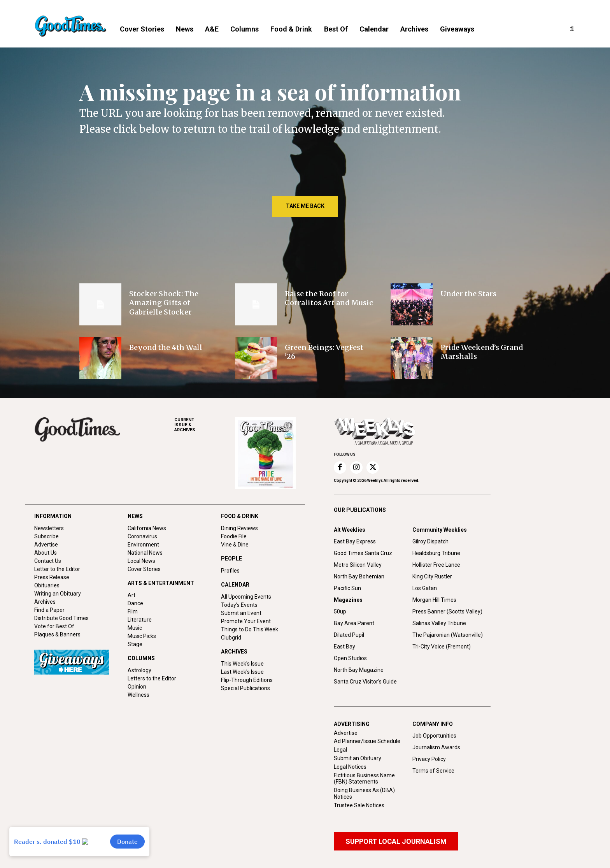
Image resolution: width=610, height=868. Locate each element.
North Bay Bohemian (359, 576)
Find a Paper (49, 610)
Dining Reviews (239, 528)
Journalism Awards (436, 747)
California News (147, 528)
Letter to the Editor (57, 569)
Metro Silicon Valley (358, 565)
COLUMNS (141, 658)
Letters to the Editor (152, 678)
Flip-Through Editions (247, 680)
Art (131, 595)
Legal (340, 750)
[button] (572, 29)
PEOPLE (231, 559)
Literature (140, 620)
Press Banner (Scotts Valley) (447, 611)
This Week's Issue (242, 664)
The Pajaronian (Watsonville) (448, 635)
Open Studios (350, 658)
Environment (143, 545)
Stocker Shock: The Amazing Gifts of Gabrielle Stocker (164, 303)
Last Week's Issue (242, 672)
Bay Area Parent (354, 623)
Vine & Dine (235, 545)
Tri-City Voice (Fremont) (442, 647)
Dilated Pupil (349, 635)
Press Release (52, 577)
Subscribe (46, 536)
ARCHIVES (205, 425)
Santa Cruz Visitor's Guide (365, 682)
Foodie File (234, 536)
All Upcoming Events (246, 597)
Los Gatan (425, 588)
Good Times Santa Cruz (363, 553)
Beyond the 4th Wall (166, 347)
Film (133, 611)
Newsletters (49, 528)
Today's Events (239, 605)
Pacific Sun (347, 588)
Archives (45, 602)
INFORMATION (53, 516)
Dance (135, 603)
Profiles (230, 571)
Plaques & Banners (57, 634)
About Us (46, 553)
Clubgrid (231, 638)
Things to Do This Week (250, 629)
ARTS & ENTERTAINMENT (161, 583)
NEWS (135, 516)
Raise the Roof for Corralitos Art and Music (329, 298)
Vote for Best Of (54, 626)
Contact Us (48, 561)
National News (145, 553)
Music (135, 628)
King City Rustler (432, 576)
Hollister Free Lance (436, 565)
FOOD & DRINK (240, 516)
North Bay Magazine (359, 670)
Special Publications (245, 688)
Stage (135, 644)
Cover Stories (144, 569)
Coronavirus (142, 536)
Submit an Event (241, 613)
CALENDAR (235, 585)
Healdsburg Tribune (436, 553)
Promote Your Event (246, 621)
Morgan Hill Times (434, 600)
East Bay (344, 647)
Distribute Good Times (61, 618)
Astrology (139, 670)
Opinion (137, 687)
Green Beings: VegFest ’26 (324, 352)
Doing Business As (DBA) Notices (364, 793)
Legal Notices (350, 767)
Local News (141, 561)
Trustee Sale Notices (359, 805)
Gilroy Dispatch (430, 541)
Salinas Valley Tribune (439, 623)
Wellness (138, 695)
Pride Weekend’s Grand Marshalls (482, 352)
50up (340, 611)
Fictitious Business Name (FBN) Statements (364, 779)
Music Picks (142, 636)
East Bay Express (355, 541)
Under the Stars (468, 294)
